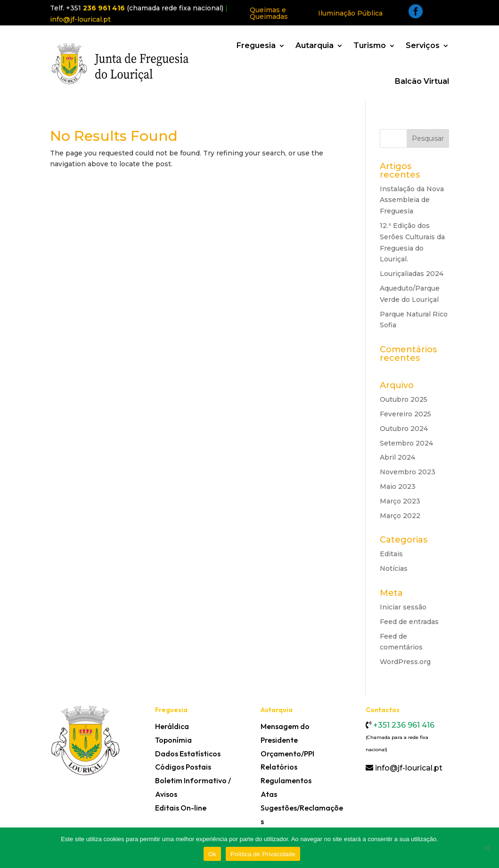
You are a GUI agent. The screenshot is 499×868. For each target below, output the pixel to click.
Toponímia (173, 740)
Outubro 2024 (404, 429)
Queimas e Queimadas (269, 13)
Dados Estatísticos (188, 754)
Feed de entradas (409, 622)
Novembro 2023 (408, 472)
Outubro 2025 (404, 399)
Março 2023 (400, 501)
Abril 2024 (397, 457)
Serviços (423, 45)
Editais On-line (181, 808)
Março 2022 (400, 516)
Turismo (370, 45)
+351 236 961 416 (403, 725)
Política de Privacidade (263, 854)
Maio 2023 (398, 487)
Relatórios (279, 767)
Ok (212, 854)
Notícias (394, 568)
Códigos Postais (183, 767)
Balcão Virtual (422, 81)
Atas (269, 794)
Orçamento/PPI (287, 754)
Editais (391, 554)
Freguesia (256, 45)
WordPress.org (405, 662)
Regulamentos (286, 780)
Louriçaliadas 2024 (412, 274)
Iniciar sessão (403, 607)
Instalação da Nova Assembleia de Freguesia (412, 200)
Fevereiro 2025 (405, 414)
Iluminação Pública (350, 13)
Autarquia (315, 45)
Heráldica (172, 726)
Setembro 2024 (406, 443)
